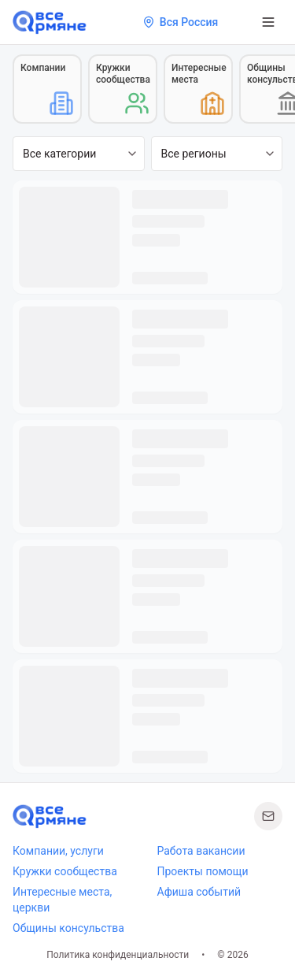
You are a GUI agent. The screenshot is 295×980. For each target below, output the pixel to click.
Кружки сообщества (65, 871)
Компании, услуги (58, 851)
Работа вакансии (201, 851)
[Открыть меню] (268, 22)
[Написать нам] (268, 816)
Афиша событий (199, 892)
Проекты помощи (203, 871)
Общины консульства (68, 928)
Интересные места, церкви (62, 900)
